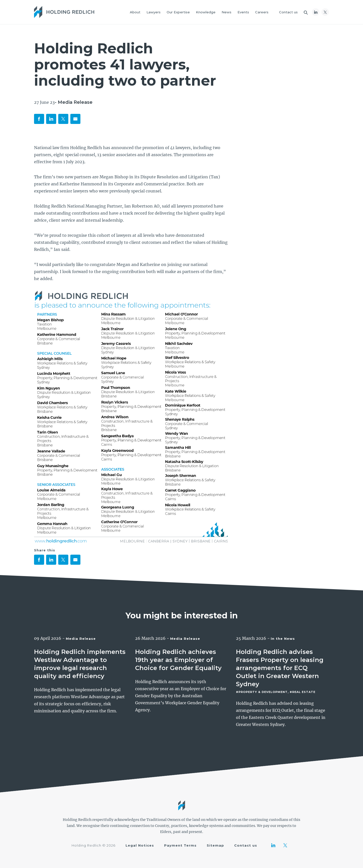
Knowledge (206, 12)
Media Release (81, 639)
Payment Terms (180, 845)
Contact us (288, 12)
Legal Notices (140, 845)
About (135, 12)
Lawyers (154, 12)
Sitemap (215, 845)
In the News (283, 639)
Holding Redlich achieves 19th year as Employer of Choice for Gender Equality (178, 660)
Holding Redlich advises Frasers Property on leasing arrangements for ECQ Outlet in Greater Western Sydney (280, 668)
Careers (262, 12)
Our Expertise (178, 12)
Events (243, 12)
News (226, 12)
